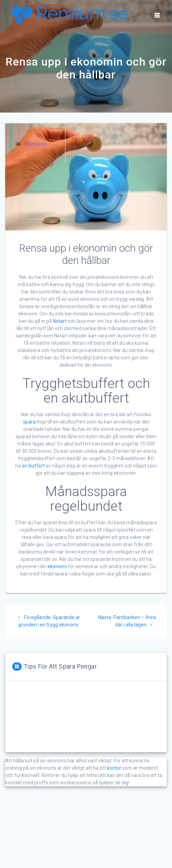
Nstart (60, 321)
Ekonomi (36, 144)
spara (29, 422)
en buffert (33, 466)
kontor (114, 768)
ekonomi (57, 566)
